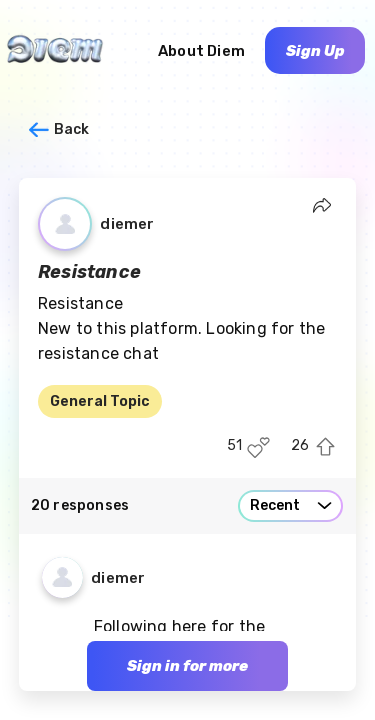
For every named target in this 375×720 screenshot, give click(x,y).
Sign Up (315, 51)
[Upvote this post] (325, 447)
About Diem (201, 51)
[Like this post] (258, 447)
